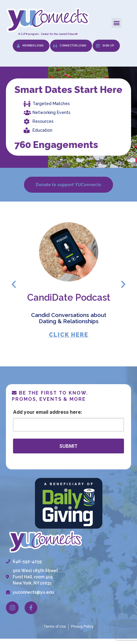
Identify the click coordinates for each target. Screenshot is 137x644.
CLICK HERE (68, 335)
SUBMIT (68, 446)
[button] (116, 23)
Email (42, 412)
